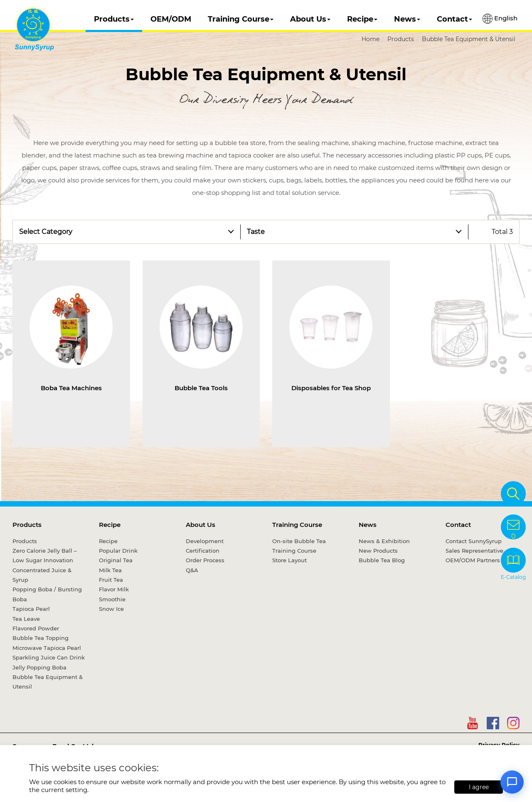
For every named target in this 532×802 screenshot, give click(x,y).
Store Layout (289, 560)
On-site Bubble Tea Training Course (299, 546)
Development (205, 541)
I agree (479, 787)
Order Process (205, 560)
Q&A (192, 570)
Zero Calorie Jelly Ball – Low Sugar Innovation (45, 555)
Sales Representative (474, 551)
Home (371, 39)
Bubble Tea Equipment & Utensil (469, 39)
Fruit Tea (111, 580)
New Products (378, 551)
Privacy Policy (499, 745)
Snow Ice (111, 609)
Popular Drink (118, 551)
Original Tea (116, 560)
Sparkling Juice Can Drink (49, 657)
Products (114, 19)
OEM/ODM (171, 19)
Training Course (241, 19)
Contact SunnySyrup (474, 541)
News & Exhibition (384, 541)
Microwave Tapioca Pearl (47, 648)
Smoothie (112, 599)
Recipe (362, 19)
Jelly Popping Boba (39, 667)
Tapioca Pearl (31, 609)
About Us (310, 19)
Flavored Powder (36, 628)
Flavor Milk (114, 589)
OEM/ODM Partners (473, 560)
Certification (203, 551)
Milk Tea (110, 570)
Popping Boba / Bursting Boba (47, 594)
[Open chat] (512, 782)
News (407, 19)
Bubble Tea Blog (382, 560)
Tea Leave (26, 619)
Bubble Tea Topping (41, 638)
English (500, 19)
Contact (454, 19)
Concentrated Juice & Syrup (42, 575)
